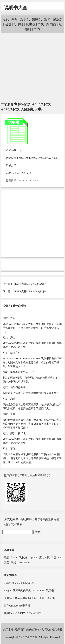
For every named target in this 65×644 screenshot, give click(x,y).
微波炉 (58, 19)
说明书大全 (16, 8)
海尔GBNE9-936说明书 (17, 606)
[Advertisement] (32, 68)
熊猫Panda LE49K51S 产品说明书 (23, 613)
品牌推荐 (9, 550)
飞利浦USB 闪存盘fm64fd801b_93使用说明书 (30, 598)
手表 (37, 29)
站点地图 (57, 629)
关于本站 (8, 629)
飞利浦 (23, 557)
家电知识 (44, 557)
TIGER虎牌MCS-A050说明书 (30, 284)
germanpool (24, 562)
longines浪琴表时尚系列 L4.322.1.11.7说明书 (29, 590)
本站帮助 (45, 629)
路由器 (51, 24)
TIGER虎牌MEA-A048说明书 (30, 291)
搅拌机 (37, 19)
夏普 (7, 562)
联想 (7, 557)
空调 (47, 19)
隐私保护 (32, 629)
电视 (6, 19)
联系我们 (20, 629)
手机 (41, 24)
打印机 (18, 24)
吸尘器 (31, 24)
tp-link (33, 557)
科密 (54, 557)
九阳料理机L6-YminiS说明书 (20, 583)
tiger (21, 150)
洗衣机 (25, 19)
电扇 (8, 24)
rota (60, 557)
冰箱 (14, 19)
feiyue (14, 557)
